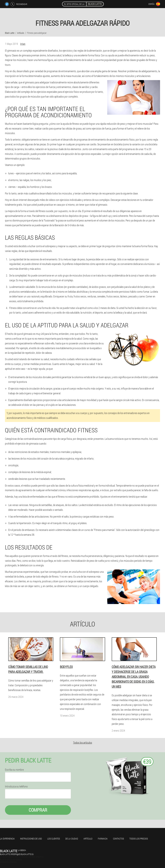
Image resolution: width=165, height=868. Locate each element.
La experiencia (7, 839)
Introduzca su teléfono (16, 786)
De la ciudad (72, 839)
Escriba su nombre (14, 770)
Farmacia (103, 839)
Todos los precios (139, 839)
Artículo (88, 839)
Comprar (38, 810)
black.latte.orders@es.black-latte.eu (17, 854)
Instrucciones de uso (31, 839)
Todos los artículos (83, 743)
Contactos (118, 839)
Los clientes (54, 839)
